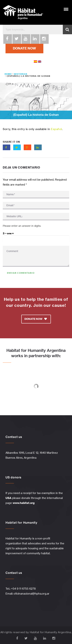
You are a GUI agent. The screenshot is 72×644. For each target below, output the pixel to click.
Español (56, 129)
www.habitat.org (24, 503)
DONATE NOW (24, 48)
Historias (21, 74)
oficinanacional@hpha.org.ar (31, 594)
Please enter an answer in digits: (22, 226)
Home (8, 74)
